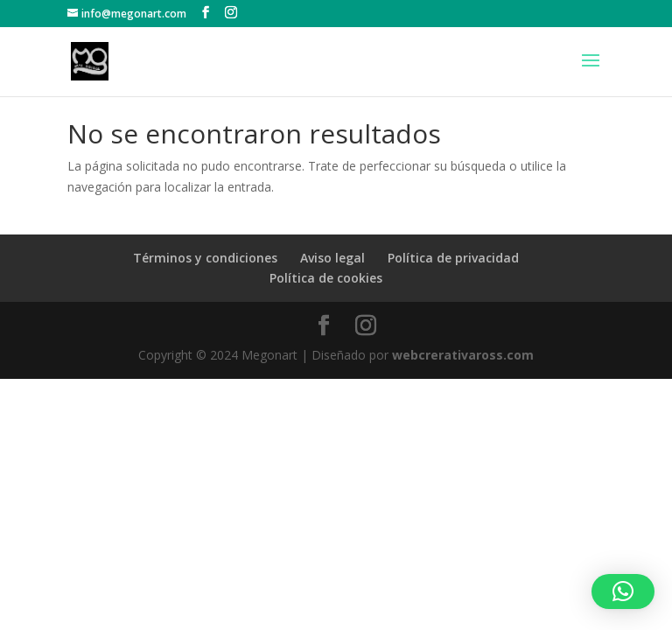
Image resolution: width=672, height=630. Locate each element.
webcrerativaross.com (463, 355)
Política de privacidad (453, 258)
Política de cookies (326, 278)
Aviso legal (332, 258)
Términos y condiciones (205, 258)
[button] (623, 591)
